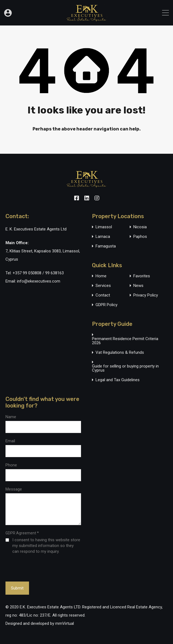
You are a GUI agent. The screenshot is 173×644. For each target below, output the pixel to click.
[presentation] (35, 568)
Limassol (104, 227)
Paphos (140, 237)
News (138, 286)
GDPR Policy (106, 305)
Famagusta (106, 246)
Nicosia (140, 227)
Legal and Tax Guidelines (118, 380)
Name (11, 417)
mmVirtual (65, 623)
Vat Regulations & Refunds (120, 353)
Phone (11, 465)
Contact (103, 295)
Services (103, 286)
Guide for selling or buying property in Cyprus (125, 368)
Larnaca (103, 237)
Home (101, 276)
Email (10, 441)
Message (14, 489)
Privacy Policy (146, 295)
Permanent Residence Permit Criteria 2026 (125, 341)
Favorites (142, 276)
